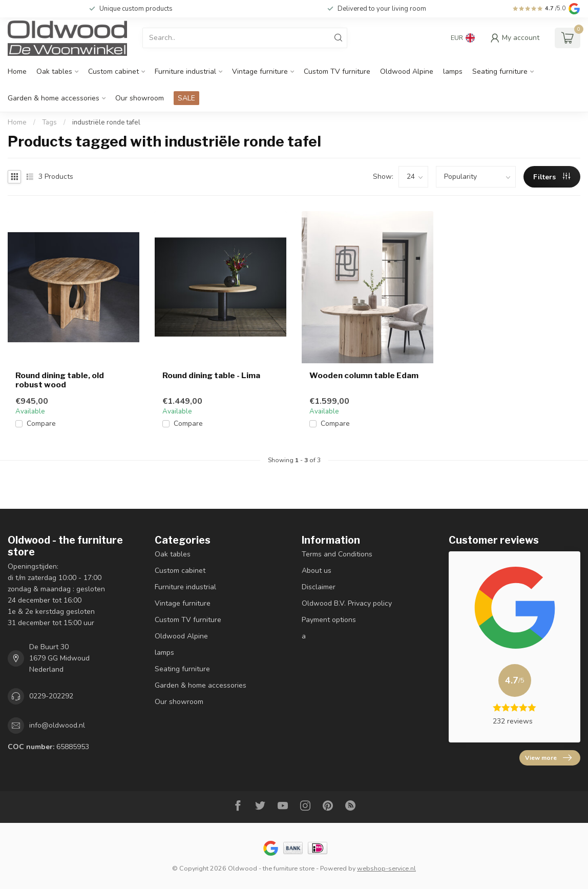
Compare (41, 423)
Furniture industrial (185, 71)
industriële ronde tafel (106, 122)
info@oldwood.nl (57, 725)
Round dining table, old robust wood (60, 380)
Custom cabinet (113, 71)
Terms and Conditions (337, 554)
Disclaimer (319, 587)
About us (317, 571)
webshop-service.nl (386, 868)
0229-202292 (51, 696)
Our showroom (140, 98)
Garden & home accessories (54, 98)
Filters (552, 177)
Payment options (329, 620)
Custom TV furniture (337, 71)
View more (548, 758)
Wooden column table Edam (364, 376)
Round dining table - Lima (211, 376)
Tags (49, 122)
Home (17, 71)
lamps (453, 71)
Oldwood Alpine (407, 71)
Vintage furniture (260, 71)
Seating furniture (500, 71)
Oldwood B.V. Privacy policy (347, 603)
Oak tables (54, 71)
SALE (186, 98)
